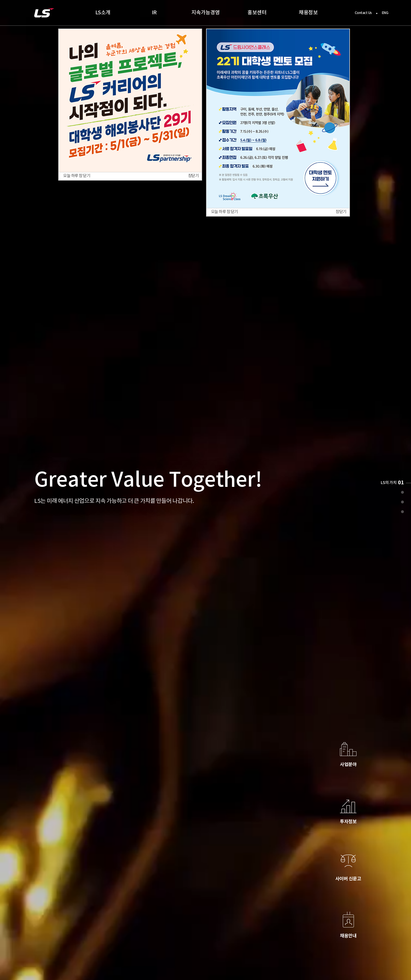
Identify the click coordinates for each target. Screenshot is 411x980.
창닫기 (194, 176)
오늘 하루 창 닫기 (77, 176)
